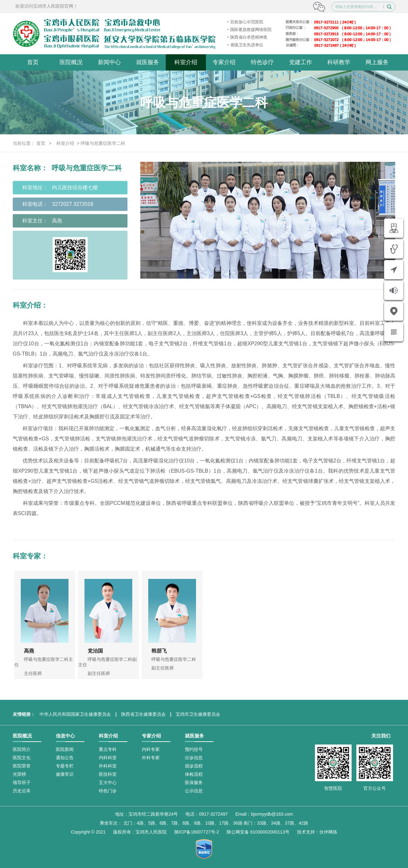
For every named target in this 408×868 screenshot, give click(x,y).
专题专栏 (65, 766)
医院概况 (71, 62)
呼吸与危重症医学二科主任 (44, 662)
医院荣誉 (22, 766)
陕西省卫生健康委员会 (143, 714)
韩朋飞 (159, 651)
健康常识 (65, 774)
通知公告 (65, 758)
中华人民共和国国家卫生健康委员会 (75, 714)
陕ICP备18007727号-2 (197, 832)
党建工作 (301, 62)
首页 (33, 62)
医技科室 (108, 774)
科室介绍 (186, 62)
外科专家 (151, 758)
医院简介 (22, 749)
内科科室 (108, 758)
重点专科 (108, 749)
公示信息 (194, 791)
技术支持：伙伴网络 (317, 832)
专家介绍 (224, 62)
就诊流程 (194, 766)
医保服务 (194, 782)
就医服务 (148, 62)
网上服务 (377, 62)
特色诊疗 (262, 62)
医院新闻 (65, 749)
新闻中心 (109, 62)
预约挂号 (194, 749)
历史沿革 (22, 791)
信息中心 (65, 736)
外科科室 (108, 766)
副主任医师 (99, 673)
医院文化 (22, 758)
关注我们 (381, 736)
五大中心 (108, 782)
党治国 (95, 651)
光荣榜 (19, 774)
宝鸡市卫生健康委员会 (198, 714)
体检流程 (194, 774)
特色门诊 (108, 791)
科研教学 (339, 62)
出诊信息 (194, 758)
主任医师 (33, 673)
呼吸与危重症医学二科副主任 (107, 662)
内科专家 (151, 749)
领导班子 (22, 782)
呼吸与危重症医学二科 (174, 659)
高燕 (29, 651)
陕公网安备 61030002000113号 (258, 832)
